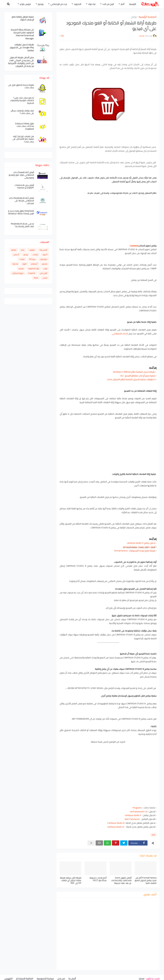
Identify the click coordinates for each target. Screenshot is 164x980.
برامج (134, 17)
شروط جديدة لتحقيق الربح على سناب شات (21, 86)
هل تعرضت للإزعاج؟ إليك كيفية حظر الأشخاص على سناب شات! (23, 139)
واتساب (35, 254)
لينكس (45, 278)
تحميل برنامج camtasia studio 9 (141, 543)
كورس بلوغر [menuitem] (25, 4)
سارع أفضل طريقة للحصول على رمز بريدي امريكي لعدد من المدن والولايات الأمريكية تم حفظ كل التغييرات (21, 62)
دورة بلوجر (44, 259)
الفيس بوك (43, 250)
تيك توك (15, 264)
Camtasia (134, 246)
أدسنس (16, 254)
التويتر (25, 264)
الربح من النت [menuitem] (108, 4)
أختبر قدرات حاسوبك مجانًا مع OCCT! (98, 879)
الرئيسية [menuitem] (133, 4)
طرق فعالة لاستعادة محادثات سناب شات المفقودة (25, 126)
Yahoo (36, 278)
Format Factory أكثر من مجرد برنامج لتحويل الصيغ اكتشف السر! (146, 880)
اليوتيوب (32, 250)
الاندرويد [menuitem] (78, 4)
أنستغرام (34, 264)
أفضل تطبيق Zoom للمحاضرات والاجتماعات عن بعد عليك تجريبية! (121, 880)
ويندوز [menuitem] (41, 4)
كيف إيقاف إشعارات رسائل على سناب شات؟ (22, 112)
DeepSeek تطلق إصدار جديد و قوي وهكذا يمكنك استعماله (21, 212)
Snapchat (32, 273)
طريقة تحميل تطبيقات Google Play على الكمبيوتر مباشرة (22, 47)
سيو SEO (32, 259)
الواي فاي (43, 273)
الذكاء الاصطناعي (120, 334)
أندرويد (45, 254)
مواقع (14, 250)
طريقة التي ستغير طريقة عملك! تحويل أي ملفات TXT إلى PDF (71, 880)
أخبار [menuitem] (123, 4)
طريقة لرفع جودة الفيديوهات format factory (135, 551)
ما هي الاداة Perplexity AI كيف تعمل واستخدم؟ (22, 225)
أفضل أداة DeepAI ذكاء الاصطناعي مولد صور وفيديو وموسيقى (21, 175)
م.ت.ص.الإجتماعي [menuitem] (59, 4)
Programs (137, 808)
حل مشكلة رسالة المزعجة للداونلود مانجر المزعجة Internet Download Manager (22, 34)
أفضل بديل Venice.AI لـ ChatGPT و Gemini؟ (24, 187)
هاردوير (45, 264)
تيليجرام (21, 268)
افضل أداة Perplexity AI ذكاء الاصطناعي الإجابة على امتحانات (21, 201)
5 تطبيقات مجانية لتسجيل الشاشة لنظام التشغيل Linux (131, 379)
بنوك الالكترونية (34, 268)
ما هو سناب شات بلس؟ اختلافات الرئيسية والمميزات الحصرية (22, 100)
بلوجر (45, 268)
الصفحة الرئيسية (148, 17)
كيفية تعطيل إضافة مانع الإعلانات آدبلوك (23, 18)
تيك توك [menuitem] (92, 4)
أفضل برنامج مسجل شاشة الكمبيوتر (139, 547)
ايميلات (22, 259)
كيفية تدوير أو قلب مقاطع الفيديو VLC (138, 376)
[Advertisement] (108, 218)
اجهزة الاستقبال (18, 273)
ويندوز (26, 254)
